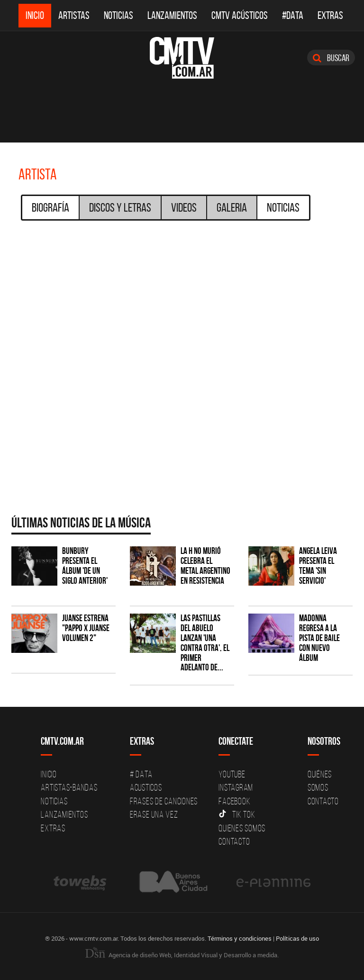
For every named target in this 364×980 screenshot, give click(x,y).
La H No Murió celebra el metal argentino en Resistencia (205, 566)
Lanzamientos (172, 15)
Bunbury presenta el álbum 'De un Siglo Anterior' (85, 566)
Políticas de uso (297, 938)
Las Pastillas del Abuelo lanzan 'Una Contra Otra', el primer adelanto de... (205, 643)
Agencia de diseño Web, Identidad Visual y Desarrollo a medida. (182, 954)
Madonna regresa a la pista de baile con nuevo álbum (319, 638)
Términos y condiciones (240, 938)
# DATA (141, 774)
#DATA (293, 15)
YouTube (232, 774)
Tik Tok (237, 814)
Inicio (35, 15)
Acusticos (146, 787)
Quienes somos (242, 828)
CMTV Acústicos (240, 15)
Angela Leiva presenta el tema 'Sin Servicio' (318, 566)
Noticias (118, 15)
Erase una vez (154, 814)
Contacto (234, 841)
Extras (330, 15)
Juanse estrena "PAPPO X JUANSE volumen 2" (86, 628)
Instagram (236, 787)
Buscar (331, 58)
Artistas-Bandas (69, 787)
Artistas (74, 15)
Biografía (50, 207)
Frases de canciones (164, 801)
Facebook (234, 801)
